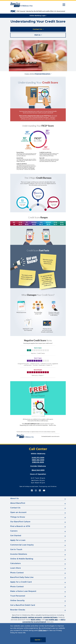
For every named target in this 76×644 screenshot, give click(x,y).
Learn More (16, 568)
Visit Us (37, 35)
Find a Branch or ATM (20, 526)
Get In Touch (16, 549)
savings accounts (35, 617)
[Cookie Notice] (38, 634)
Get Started (16, 536)
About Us (14, 498)
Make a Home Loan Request (23, 591)
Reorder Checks (18, 610)
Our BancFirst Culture (20, 522)
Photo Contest (17, 573)
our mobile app (52, 620)
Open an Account (18, 512)
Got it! (37, 640)
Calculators (15, 563)
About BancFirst (18, 503)
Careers (14, 531)
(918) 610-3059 (38, 462)
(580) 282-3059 (38, 460)
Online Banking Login (38, 16)
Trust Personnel (18, 596)
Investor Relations (19, 554)
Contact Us (37, 29)
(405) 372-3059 (38, 458)
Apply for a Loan (18, 540)
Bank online (36, 620)
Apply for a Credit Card (21, 582)
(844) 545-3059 (38, 470)
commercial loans (50, 617)
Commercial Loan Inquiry (22, 545)
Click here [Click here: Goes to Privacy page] (42, 630)
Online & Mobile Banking (22, 559)
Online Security (17, 600)
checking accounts (19, 617)
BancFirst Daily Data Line (22, 577)
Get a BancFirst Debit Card (23, 605)
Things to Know (18, 517)
